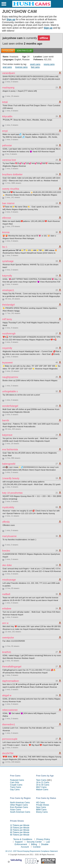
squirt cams (35, 64)
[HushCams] (32, 6)
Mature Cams (42, 790)
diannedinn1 (9, 724)
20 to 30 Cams (43, 785)
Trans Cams (16, 787)
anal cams (7, 67)
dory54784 (8, 753)
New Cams (41, 807)
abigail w (7, 695)
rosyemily (7, 348)
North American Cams (20, 803)
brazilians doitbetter (12, 174)
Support (19, 842)
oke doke (7, 565)
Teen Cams (41, 780)
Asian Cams (16, 810)
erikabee (7, 609)
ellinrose (7, 218)
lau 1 (5, 247)
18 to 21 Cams (43, 782)
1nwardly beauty (11, 478)
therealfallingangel (12, 667)
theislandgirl (8, 305)
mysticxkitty (8, 507)
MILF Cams (41, 787)
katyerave (7, 435)
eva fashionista (10, 449)
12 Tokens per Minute (20, 825)
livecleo (6, 551)
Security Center (34, 842)
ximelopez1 (8, 290)
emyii (5, 131)
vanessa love (9, 160)
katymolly (7, 276)
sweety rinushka (11, 189)
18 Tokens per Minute (20, 828)
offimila (6, 522)
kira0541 (7, 652)
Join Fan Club (24, 51)
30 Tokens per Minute (20, 830)
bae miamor (8, 203)
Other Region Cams (19, 805)
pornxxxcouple (10, 739)
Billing (34, 844)
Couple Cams (16, 785)
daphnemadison (11, 681)
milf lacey (7, 319)
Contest (37, 847)
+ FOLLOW (8, 51)
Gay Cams (15, 790)
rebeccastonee (10, 710)
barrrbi (6, 420)
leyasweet (7, 363)
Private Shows (43, 805)
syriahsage (8, 261)
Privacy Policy (43, 839)
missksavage (9, 580)
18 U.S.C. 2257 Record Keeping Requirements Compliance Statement (32, 851)
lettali (5, 102)
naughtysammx (10, 377)
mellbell (6, 594)
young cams (49, 64)
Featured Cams (17, 780)
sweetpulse (8, 638)
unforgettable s (10, 391)
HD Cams (40, 803)
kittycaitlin (7, 116)
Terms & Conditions (23, 839)
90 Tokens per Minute (20, 835)
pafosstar (7, 145)
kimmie (6, 232)
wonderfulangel (10, 406)
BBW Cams (41, 810)
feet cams (35, 67)
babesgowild (9, 464)
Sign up (11, 19)
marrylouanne (9, 536)
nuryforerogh (9, 334)
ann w (5, 623)
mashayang (8, 88)
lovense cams (21, 67)
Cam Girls (15, 782)
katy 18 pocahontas (12, 493)
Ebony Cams (42, 812)
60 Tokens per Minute (20, 832)
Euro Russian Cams (19, 807)
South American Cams (20, 812)
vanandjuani (9, 73)
